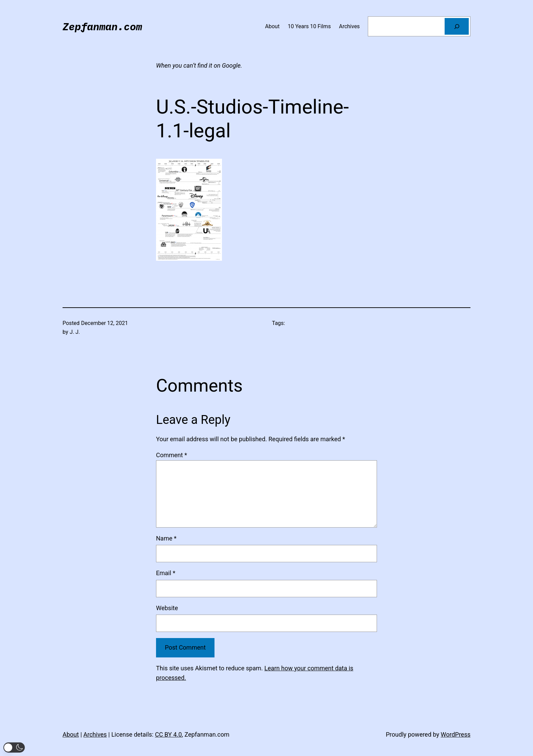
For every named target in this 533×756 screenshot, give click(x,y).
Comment (171, 455)
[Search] (457, 26)
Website (167, 608)
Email (166, 573)
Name (166, 538)
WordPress (456, 734)
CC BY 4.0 (168, 734)
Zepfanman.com (102, 26)
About (71, 734)
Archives (95, 734)
